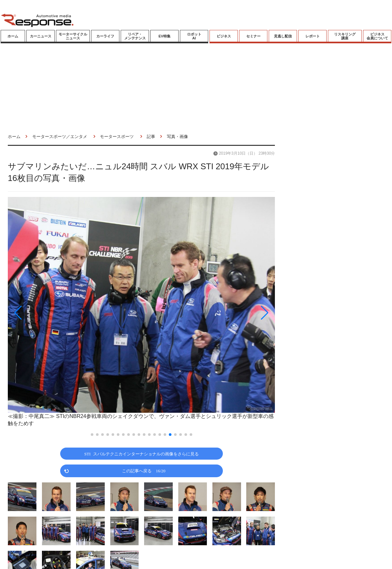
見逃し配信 (283, 36)
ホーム (13, 36)
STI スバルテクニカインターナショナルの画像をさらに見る (142, 454)
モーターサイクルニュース (73, 36)
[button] (48, 313)
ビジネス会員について (377, 36)
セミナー (253, 36)
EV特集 (164, 36)
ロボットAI (194, 36)
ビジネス (224, 36)
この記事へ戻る (144, 471)
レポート (313, 36)
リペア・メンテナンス (135, 36)
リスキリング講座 (345, 36)
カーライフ (105, 36)
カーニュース (41, 36)
